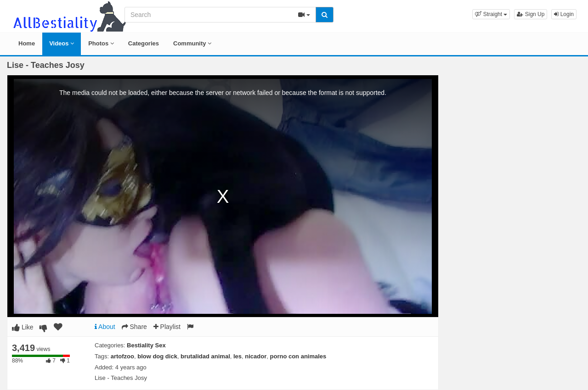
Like (23, 327)
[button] (491, 14)
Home (27, 43)
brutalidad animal (205, 356)
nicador (256, 356)
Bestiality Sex (146, 345)
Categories (144, 43)
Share (134, 327)
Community (192, 43)
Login (564, 14)
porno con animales (298, 356)
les (237, 356)
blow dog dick (157, 356)
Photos (101, 43)
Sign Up (531, 14)
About (105, 327)
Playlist (167, 327)
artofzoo (122, 356)
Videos (62, 43)
